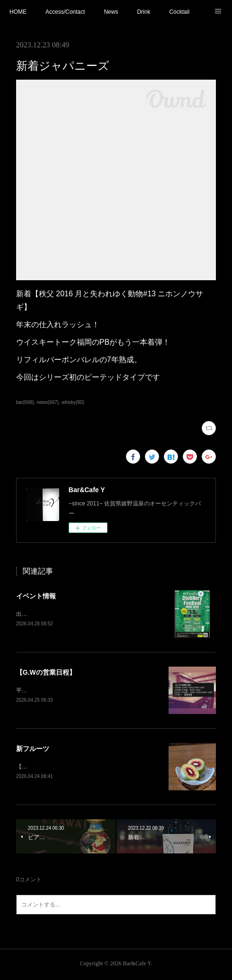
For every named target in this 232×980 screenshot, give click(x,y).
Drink (143, 12)
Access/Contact (65, 12)
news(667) (48, 402)
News (111, 12)
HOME (18, 12)
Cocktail (179, 12)
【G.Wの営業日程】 (46, 673)
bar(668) (25, 402)
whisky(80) (73, 402)
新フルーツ (33, 750)
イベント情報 (36, 596)
